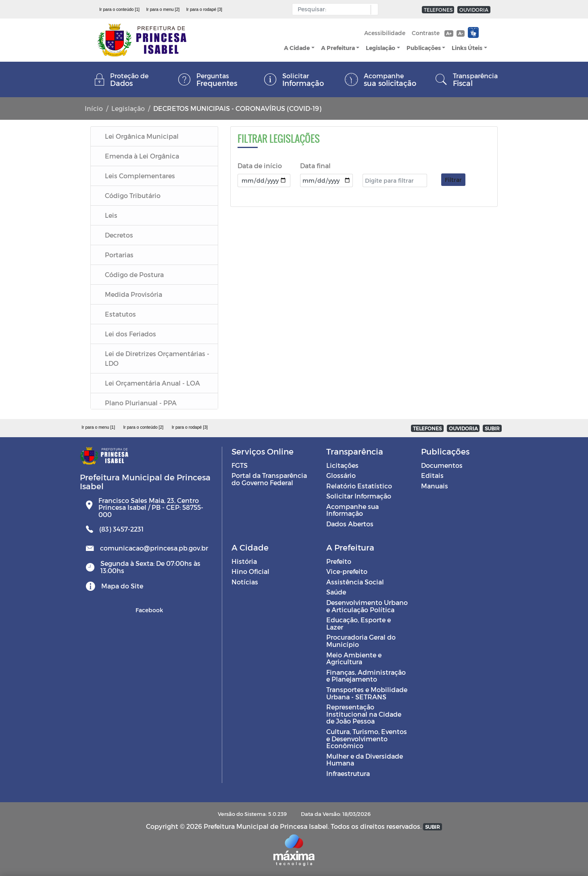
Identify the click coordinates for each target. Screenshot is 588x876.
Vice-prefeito (347, 571)
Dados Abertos (350, 524)
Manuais (435, 486)
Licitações (342, 465)
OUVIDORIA (474, 10)
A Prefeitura (338, 48)
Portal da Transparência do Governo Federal (269, 479)
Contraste (426, 33)
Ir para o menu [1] (98, 427)
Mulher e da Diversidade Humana (365, 760)
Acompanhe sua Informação (352, 510)
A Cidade (297, 48)
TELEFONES (438, 10)
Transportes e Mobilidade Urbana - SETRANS (367, 693)
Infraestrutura (348, 773)
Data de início (260, 166)
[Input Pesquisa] (333, 9)
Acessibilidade (385, 33)
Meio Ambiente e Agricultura (354, 658)
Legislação (381, 48)
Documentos (442, 465)
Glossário (341, 475)
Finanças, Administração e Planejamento (366, 676)
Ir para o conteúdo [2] (143, 427)
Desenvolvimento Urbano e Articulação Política (367, 606)
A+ (449, 33)
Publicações (424, 48)
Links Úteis (467, 48)
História (244, 561)
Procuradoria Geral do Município (361, 641)
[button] (372, 10)
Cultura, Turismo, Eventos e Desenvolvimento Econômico (367, 738)
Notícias (245, 582)
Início (94, 108)
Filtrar (453, 180)
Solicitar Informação (359, 496)
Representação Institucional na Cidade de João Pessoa (364, 714)
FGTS (240, 465)
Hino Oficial (250, 571)
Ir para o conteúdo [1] (119, 9)
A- (461, 33)
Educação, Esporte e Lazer (359, 623)
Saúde (336, 592)
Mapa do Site (122, 586)
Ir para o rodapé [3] (204, 9)
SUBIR (492, 428)
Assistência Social (355, 582)
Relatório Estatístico (359, 486)
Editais (432, 475)
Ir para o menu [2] (163, 9)
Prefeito (339, 561)
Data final (315, 166)
